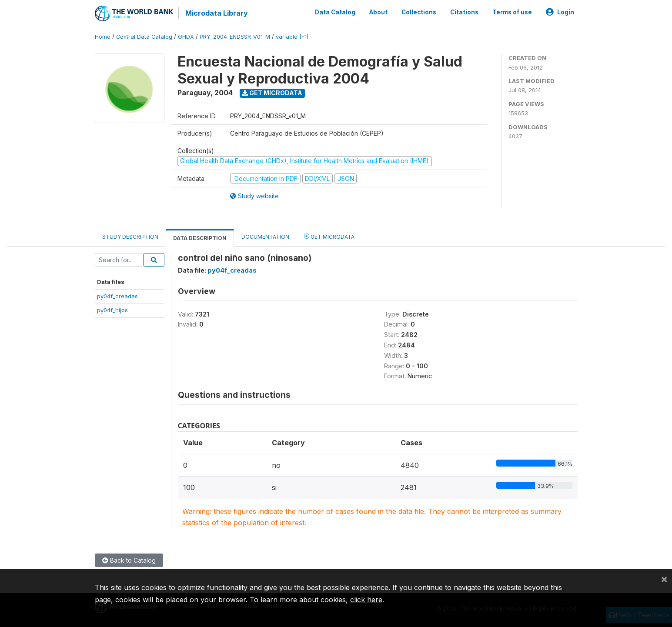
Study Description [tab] (130, 237)
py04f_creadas (117, 296)
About (378, 12)
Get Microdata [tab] (329, 236)
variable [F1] (292, 37)
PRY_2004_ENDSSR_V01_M (235, 37)
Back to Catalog (129, 560)
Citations (464, 12)
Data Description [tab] (200, 238)
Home (103, 37)
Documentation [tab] (265, 237)
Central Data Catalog (144, 37)
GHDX (186, 37)
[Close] (664, 579)
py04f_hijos (112, 310)
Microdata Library (217, 13)
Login (560, 12)
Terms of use (512, 12)
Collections (419, 12)
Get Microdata (272, 93)
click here (366, 600)
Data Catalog (335, 12)
